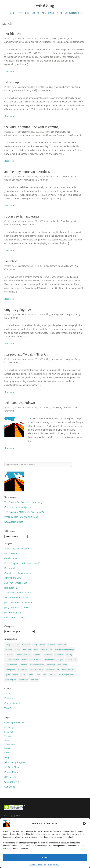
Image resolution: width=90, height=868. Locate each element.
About (60, 13)
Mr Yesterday (21, 39)
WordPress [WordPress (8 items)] (23, 680)
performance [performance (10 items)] (50, 660)
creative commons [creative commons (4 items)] (13, 650)
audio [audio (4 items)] (17, 645)
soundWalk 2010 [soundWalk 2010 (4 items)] (36, 670)
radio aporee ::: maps (15, 617)
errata (49, 177)
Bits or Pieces (11, 554)
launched (11, 261)
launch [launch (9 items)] (37, 655)
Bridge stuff (9, 732)
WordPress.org (12, 708)
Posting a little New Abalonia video (21, 517)
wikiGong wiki (29, 90)
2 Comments (78, 42)
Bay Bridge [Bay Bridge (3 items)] (26, 645)
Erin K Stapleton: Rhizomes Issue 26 (22, 563)
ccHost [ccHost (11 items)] (43, 645)
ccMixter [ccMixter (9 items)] (52, 645)
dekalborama (11, 558)
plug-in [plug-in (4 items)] (60, 660)
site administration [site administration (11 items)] (37, 665)
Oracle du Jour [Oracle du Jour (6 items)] (36, 660)
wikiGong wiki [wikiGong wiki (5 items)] (11, 680)
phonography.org (13, 612)
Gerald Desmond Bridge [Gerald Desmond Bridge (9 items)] (65, 650)
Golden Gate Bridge (63, 177)
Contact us (10, 787)
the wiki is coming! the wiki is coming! (32, 127)
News (7, 753)
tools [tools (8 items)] (23, 675)
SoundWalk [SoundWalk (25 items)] (22, 670)
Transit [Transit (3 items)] (30, 675)
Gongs (7, 740)
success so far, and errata (22, 216)
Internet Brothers (13, 578)
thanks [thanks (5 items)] (15, 675)
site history (36, 42)
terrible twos (13, 34)
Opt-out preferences (38, 864)
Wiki (43, 13)
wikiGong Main (12, 767)
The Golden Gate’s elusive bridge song (23, 502)
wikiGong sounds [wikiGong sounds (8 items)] (66, 675)
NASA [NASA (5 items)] (25, 660)
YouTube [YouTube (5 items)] (34, 680)
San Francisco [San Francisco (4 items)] (11, 665)
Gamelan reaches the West (18, 573)
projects (63, 39)
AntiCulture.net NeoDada (17, 549)
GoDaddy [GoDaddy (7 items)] (9, 655)
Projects (35, 13)
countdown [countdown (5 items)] (62, 645)
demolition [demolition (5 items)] (27, 650)
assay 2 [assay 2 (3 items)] (9, 645)
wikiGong (45, 5)
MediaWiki (60, 132)
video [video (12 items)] (38, 675)
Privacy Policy (54, 864)
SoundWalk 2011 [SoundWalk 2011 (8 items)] (52, 670)
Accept (45, 857)
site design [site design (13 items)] (51, 665)
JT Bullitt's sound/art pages (18, 593)
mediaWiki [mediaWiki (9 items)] (59, 655)
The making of (24, 512)
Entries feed (10, 698)
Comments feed (12, 703)
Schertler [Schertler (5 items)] (23, 665)
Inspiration (8, 748)
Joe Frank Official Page (16, 583)
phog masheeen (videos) (17, 607)
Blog (27, 13)
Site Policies (10, 777)
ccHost (55, 39)
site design (25, 42)
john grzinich (11, 588)
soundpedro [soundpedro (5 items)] (10, 670)
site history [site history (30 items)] (63, 665)
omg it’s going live (18, 310)
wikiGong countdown (20, 403)
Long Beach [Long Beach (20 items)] (47, 655)
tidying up (12, 82)
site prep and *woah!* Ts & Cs (26, 354)
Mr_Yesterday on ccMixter (17, 598)
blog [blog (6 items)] (35, 645)
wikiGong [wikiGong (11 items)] (53, 675)
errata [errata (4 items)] (36, 650)
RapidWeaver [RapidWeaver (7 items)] (71, 660)
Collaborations (10, 744)
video (60, 266)
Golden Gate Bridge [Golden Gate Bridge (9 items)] (24, 655)
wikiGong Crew (12, 782)
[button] (85, 824)
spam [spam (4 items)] (8, 675)
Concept (8, 736)
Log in (7, 694)
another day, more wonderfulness (28, 172)
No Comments (44, 90)
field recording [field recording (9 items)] (47, 650)
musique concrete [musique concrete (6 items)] (13, 660)
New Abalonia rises (14, 522)
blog (48, 39)
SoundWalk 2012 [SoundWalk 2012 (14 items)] (69, 670)
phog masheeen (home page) (19, 603)
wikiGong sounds (61, 42)
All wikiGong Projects (15, 762)
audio (50, 87)
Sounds (51, 13)
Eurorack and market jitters (18, 507)
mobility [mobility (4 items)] (69, 655)
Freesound (10, 568)
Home (13, 13)
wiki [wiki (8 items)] (45, 675)
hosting (55, 314)
